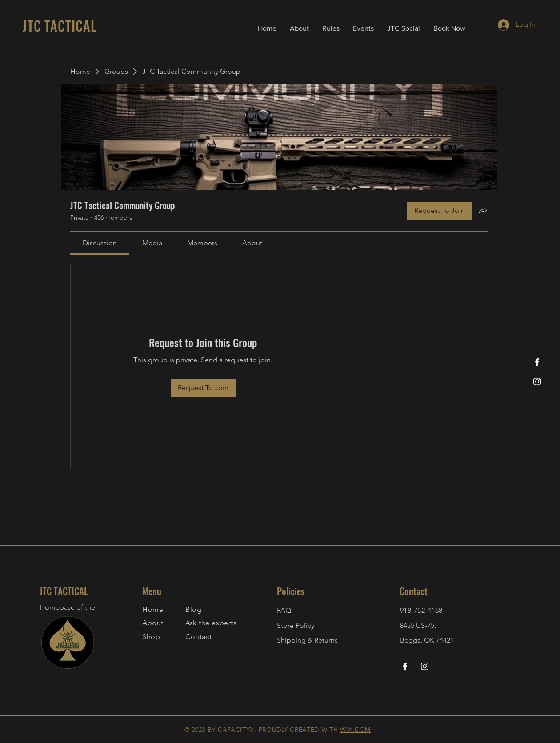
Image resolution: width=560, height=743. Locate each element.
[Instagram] (537, 381)
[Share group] (483, 210)
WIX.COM (355, 730)
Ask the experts (211, 623)
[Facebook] (537, 362)
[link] (100, 243)
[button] (331, 28)
